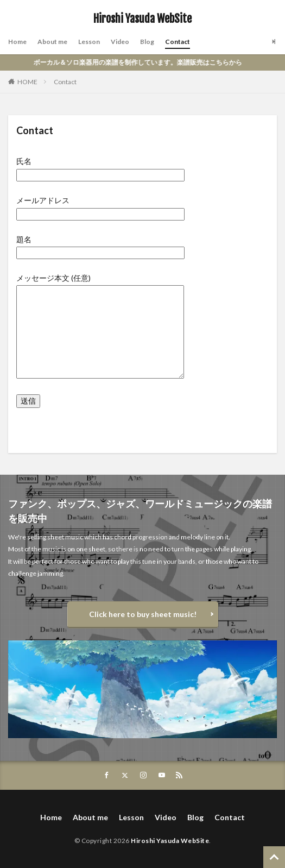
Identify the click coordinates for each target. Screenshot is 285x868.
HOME (27, 82)
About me (52, 42)
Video (120, 42)
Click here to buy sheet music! (143, 614)
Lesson (89, 42)
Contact (178, 42)
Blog (147, 42)
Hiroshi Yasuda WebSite (142, 19)
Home (17, 42)
